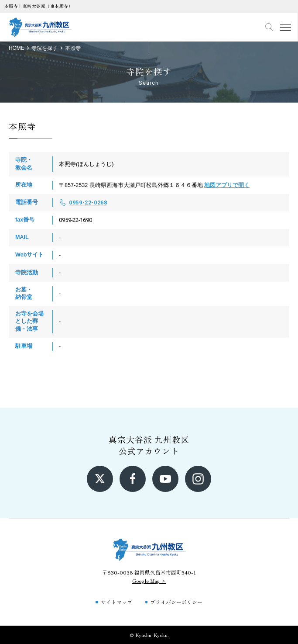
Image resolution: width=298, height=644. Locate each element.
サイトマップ (116, 602)
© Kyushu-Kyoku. (149, 635)
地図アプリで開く (227, 185)
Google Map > (149, 580)
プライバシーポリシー (176, 602)
